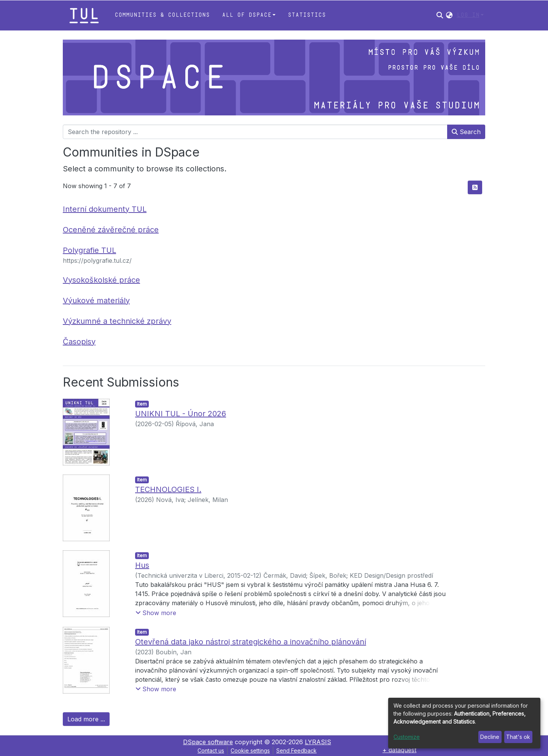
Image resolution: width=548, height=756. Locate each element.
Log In (468, 15)
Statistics (307, 15)
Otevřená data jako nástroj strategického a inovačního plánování (251, 642)
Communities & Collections (162, 15)
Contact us (211, 750)
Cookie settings (250, 750)
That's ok (518, 737)
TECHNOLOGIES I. (168, 489)
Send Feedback (296, 750)
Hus (142, 565)
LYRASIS (318, 742)
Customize (407, 737)
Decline (490, 737)
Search (466, 132)
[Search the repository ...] (255, 132)
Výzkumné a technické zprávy (117, 321)
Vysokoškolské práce (101, 280)
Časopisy (79, 342)
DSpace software (208, 742)
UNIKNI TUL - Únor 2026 (181, 414)
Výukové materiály (96, 300)
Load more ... (86, 719)
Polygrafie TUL (89, 250)
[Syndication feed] (475, 187)
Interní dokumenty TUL (105, 209)
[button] (449, 15)
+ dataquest (399, 750)
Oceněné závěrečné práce (111, 230)
